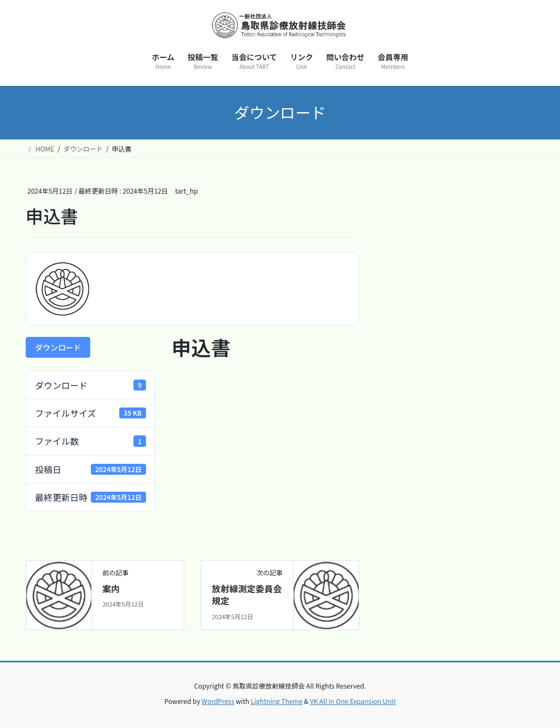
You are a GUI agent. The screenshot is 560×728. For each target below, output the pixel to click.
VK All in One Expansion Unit (353, 701)
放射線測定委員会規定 (247, 595)
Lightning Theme (276, 701)
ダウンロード (58, 347)
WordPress (218, 701)
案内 (111, 589)
